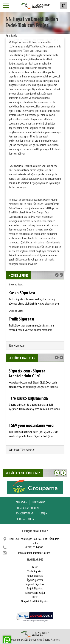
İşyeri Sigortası (35, 580)
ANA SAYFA (21, 502)
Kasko (35, 567)
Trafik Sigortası (35, 571)
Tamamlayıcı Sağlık (35, 593)
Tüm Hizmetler (17, 345)
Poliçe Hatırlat (24, 513)
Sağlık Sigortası (35, 588)
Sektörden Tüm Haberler (22, 450)
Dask (35, 597)
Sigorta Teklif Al (25, 519)
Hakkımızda (39, 502)
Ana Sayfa (11, 35)
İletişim (43, 513)
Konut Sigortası (35, 576)
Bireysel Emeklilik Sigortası (35, 601)
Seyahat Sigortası (35, 584)
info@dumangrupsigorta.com (34, 553)
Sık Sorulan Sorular (28, 508)
